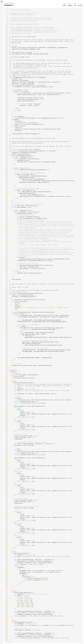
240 (7, 384)
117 (7, 192)
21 (7, 41)
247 (7, 395)
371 (7, 589)
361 (7, 574)
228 (7, 365)
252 (7, 403)
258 (7, 412)
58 (7, 99)
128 (7, 209)
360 (7, 572)
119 (7, 195)
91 (7, 151)
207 (7, 333)
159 (7, 257)
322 (7, 513)
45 (7, 79)
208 (7, 334)
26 (7, 49)
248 (7, 397)
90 (7, 149)
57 (7, 98)
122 (7, 199)
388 (7, 616)
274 (7, 437)
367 (7, 583)
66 (7, 112)
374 (7, 594)
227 (7, 364)
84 (7, 140)
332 (7, 528)
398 (7, 632)
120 (7, 196)
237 (7, 379)
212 (7, 340)
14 (7, 30)
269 (7, 430)
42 (7, 74)
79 (7, 132)
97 (7, 160)
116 (7, 190)
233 (7, 373)
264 (7, 422)
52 (7, 90)
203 (7, 326)
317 (7, 505)
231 (7, 370)
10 (7, 24)
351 (7, 558)
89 (7, 148)
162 (7, 262)
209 (7, 336)
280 (7, 447)
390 (7, 619)
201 (7, 323)
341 (7, 542)
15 (7, 32)
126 (7, 206)
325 (7, 517)
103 (7, 170)
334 (7, 531)
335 (7, 533)
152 (7, 246)
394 (7, 625)
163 (7, 264)
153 (7, 248)
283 (7, 451)
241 (7, 386)
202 (7, 325)
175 (7, 282)
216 (7, 347)
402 (7, 638)
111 (7, 182)
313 (7, 498)
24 (7, 46)
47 (7, 82)
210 (7, 337)
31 (7, 57)
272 (7, 434)
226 (7, 362)
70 (7, 118)
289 (7, 461)
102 (7, 168)
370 (7, 588)
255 (7, 408)
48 (7, 84)
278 (7, 444)
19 (7, 38)
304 (7, 484)
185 (7, 298)
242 (7, 387)
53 (7, 91)
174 (7, 281)
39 (7, 69)
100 (7, 165)
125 (7, 204)
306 (7, 488)
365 (7, 580)
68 (7, 115)
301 (7, 480)
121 (7, 198)
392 (7, 622)
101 (7, 167)
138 (7, 224)
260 (7, 415)
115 (7, 188)
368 (7, 585)
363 (7, 577)
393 (7, 624)
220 (7, 353)
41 (7, 73)
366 (7, 581)
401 (7, 636)
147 (7, 239)
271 (7, 433)
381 (7, 605)
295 (7, 470)
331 (7, 527)
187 (7, 301)
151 (7, 245)
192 (7, 309)
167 (7, 270)
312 (7, 497)
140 (7, 228)
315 (7, 502)
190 (7, 306)
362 (7, 575)
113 (7, 185)
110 (7, 181)
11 (7, 26)
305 (7, 486)
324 (7, 516)
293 (7, 467)
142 (7, 231)
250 (7, 400)
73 (7, 123)
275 (7, 439)
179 (7, 289)
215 (7, 345)
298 (7, 475)
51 (7, 88)
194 (7, 312)
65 (7, 110)
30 (7, 55)
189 (7, 304)
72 (7, 121)
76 (7, 127)
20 (7, 40)
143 (7, 232)
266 (7, 425)
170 (7, 275)
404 (7, 641)
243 (7, 389)
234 (7, 375)
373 (7, 592)
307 (7, 489)
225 (7, 361)
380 (7, 603)
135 (7, 220)
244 (7, 390)
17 (7, 35)
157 (7, 254)
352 (7, 560)
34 (7, 62)
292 (7, 466)
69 (7, 116)
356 (7, 566)
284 (7, 453)
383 (7, 608)
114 (7, 187)
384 (7, 610)
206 (7, 331)
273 (7, 436)
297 (7, 473)
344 (7, 547)
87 (7, 145)
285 (7, 455)
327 (7, 520)
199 (7, 320)
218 (7, 350)
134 (7, 218)
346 (7, 550)
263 (7, 420)
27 (7, 51)
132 (7, 215)
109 (7, 179)
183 (7, 295)
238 (7, 381)
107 (7, 176)
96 (7, 159)
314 (7, 500)
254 (7, 406)
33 (7, 60)
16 (7, 33)
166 (7, 268)
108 (7, 178)
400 (7, 635)
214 (7, 343)
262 (7, 419)
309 (7, 492)
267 (7, 426)
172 (7, 278)
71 (7, 120)
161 (7, 260)
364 (7, 578)
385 (7, 611)
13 (7, 29)
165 (7, 267)
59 (7, 101)
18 (7, 37)
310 (7, 494)
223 (7, 358)
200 (7, 322)
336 (7, 534)
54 (7, 93)
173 (7, 279)
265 (7, 423)
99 (7, 163)
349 (7, 555)
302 (7, 481)
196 (7, 315)
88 (7, 146)
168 (7, 271)
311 (7, 495)
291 (7, 464)
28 (7, 52)
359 (7, 570)
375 (7, 596)
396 (7, 628)
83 (7, 138)
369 (7, 586)
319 (7, 508)
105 (7, 173)
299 (7, 477)
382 (7, 606)
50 (7, 87)
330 (7, 525)
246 (7, 394)
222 (7, 356)
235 (7, 376)
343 (7, 545)
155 (7, 251)
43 (7, 76)
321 (7, 511)
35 (7, 63)
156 (7, 253)
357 (7, 567)
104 (7, 171)
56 (7, 96)
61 (7, 104)
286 (7, 456)
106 (7, 174)
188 (7, 303)
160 (7, 259)
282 (7, 450)
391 (7, 621)
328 (7, 522)
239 (7, 383)
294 (7, 469)
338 (7, 538)
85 (7, 141)
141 (7, 229)
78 (7, 131)
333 (7, 530)
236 (7, 378)
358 (7, 569)
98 (7, 162)
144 (7, 234)
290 (7, 462)
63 (7, 107)
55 (7, 95)
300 (7, 478)
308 (7, 491)
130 (7, 212)
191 (7, 307)
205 (7, 329)
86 (7, 143)
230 (7, 369)
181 (7, 292)
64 (7, 109)
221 (7, 354)
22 (7, 43)
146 (7, 237)
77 (7, 129)
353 (7, 561)
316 (7, 503)
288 (7, 459)
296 (7, 472)
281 (7, 448)
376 (7, 597)
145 (7, 235)
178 (7, 287)
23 (7, 44)
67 (7, 113)
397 (7, 630)
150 (7, 243)
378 (7, 600)
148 (7, 240)
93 (7, 154)
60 (7, 102)
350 (7, 556)
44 (7, 77)
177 (7, 286)
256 (7, 409)
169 (7, 273)
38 (7, 68)
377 (7, 599)
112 (7, 184)
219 (7, 351)
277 (7, 442)
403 (7, 639)
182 (7, 293)
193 (7, 311)
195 (7, 314)
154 (7, 250)
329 (7, 524)
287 (7, 458)
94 (7, 156)
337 (7, 536)
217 (7, 348)
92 (7, 152)
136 (7, 221)
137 (7, 223)
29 (7, 54)
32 (7, 59)
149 (7, 242)
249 (7, 398)
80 (7, 134)
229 (7, 367)
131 (7, 214)
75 (7, 126)
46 (7, 80)
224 (7, 359)
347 (7, 552)
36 (7, 65)
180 (7, 290)
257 (7, 411)
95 (7, 157)
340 (7, 541)
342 (7, 544)
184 (7, 296)
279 (7, 445)
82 (7, 137)
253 (7, 405)
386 (7, 613)
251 (7, 401)
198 (7, 318)
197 (7, 317)
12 (7, 27)
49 (7, 85)
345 (7, 549)
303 (7, 483)
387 (7, 614)
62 (7, 105)
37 (7, 66)
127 (7, 207)
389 (7, 617)
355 (7, 564)
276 (7, 441)
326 (7, 519)
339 (7, 539)
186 (7, 300)
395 (7, 627)
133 (7, 217)
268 (7, 428)
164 (7, 265)
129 (7, 210)
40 (7, 71)
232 (7, 372)
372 (7, 591)
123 (7, 201)
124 (7, 203)
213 (7, 342)
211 (7, 339)
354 (7, 563)
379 (7, 602)
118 (7, 193)
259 (7, 414)
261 (7, 417)
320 (7, 509)
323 (7, 514)
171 (7, 276)
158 (7, 256)
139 (7, 226)
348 (7, 553)
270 (7, 431)
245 (7, 392)
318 (7, 506)
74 (7, 124)
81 (7, 135)
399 (7, 633)
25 (7, 48)
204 (7, 328)
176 (7, 284)
